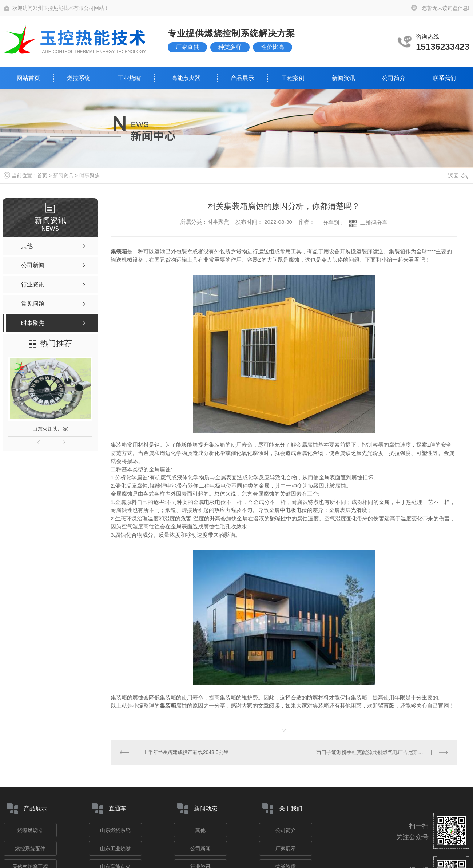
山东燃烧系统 (115, 830)
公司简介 (394, 78)
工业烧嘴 (129, 78)
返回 (458, 176)
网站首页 (28, 78)
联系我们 (444, 78)
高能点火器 (186, 78)
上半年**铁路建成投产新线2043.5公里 (186, 752)
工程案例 (293, 78)
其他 (200, 830)
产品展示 (242, 78)
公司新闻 (200, 848)
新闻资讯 (343, 78)
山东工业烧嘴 (115, 848)
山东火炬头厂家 (50, 429)
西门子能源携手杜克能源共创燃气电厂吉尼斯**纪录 (374, 752)
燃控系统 (79, 78)
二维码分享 (374, 223)
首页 (42, 175)
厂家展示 (286, 848)
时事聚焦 (90, 175)
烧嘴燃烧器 (30, 830)
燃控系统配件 (30, 848)
